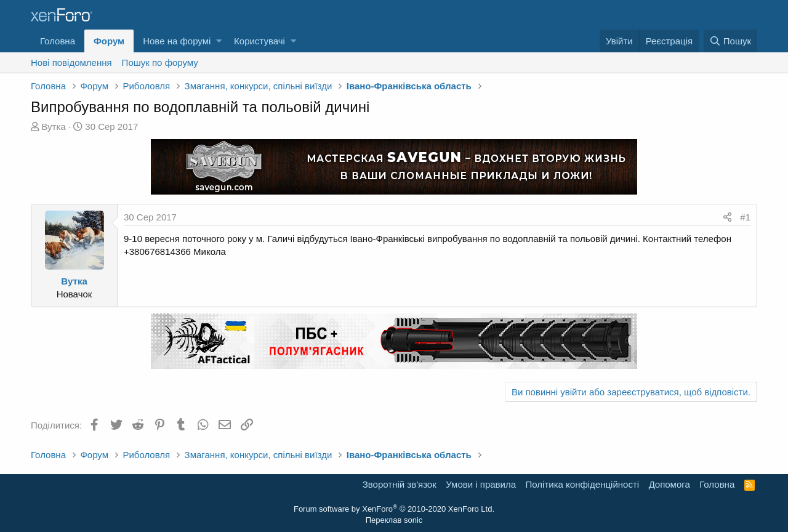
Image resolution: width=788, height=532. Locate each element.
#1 (745, 217)
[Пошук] (730, 41)
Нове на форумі (177, 41)
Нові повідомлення (71, 62)
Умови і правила (481, 484)
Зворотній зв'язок (400, 484)
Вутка (53, 127)
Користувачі (259, 41)
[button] (219, 41)
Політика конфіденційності (583, 484)
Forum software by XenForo (394, 509)
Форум (109, 41)
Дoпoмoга (669, 484)
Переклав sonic (394, 520)
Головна (58, 41)
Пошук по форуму (160, 62)
